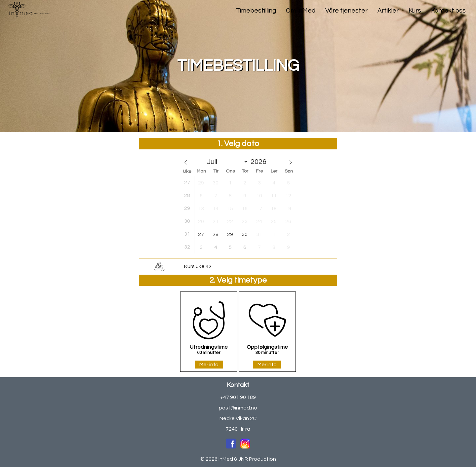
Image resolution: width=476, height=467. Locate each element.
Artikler (388, 11)
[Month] (226, 162)
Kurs (415, 11)
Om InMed (301, 11)
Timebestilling (256, 11)
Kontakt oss (448, 11)
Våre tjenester (346, 11)
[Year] (260, 162)
